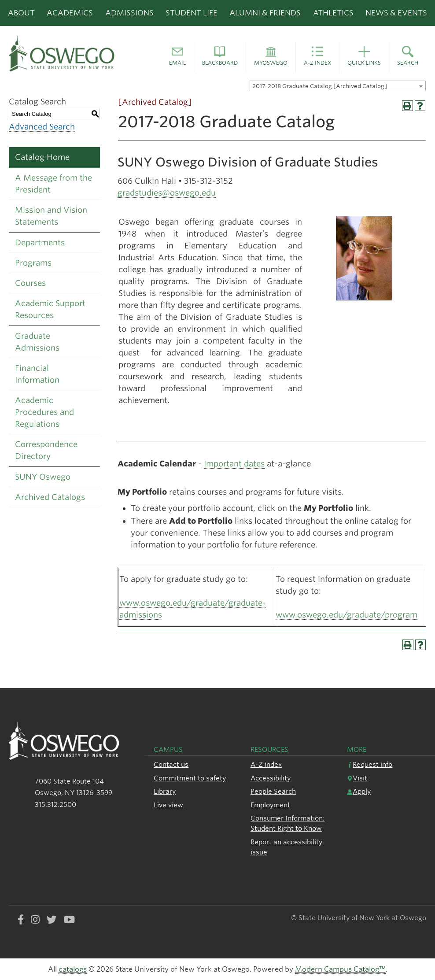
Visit (357, 778)
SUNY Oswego (43, 477)
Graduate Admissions (37, 342)
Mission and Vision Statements (51, 216)
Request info (370, 764)
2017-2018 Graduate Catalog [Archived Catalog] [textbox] (320, 86)
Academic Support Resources (50, 309)
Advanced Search (42, 127)
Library (165, 791)
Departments (40, 242)
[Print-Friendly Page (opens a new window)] (407, 106)
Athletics (333, 13)
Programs (33, 263)
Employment (270, 805)
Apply (359, 791)
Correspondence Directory (46, 450)
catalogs (73, 969)
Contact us (171, 764)
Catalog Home (42, 157)
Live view (168, 805)
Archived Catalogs (50, 497)
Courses (30, 283)
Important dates (234, 464)
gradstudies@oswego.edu (167, 193)
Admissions (129, 13)
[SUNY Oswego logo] (72, 53)
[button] (177, 57)
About (21, 13)
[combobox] (338, 86)
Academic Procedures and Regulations (44, 412)
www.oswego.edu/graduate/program (347, 615)
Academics (70, 13)
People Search (273, 791)
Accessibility (271, 778)
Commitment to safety (190, 778)
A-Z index (266, 764)
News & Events (396, 13)
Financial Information (37, 374)
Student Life (192, 13)
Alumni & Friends (265, 13)
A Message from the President (53, 184)
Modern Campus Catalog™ (340, 969)
